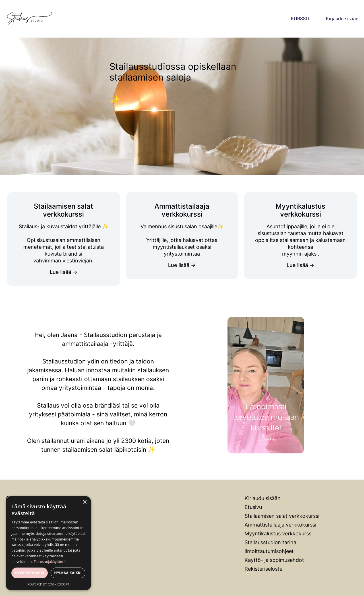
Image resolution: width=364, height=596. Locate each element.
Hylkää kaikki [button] (68, 573)
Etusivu (253, 507)
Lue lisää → (64, 272)
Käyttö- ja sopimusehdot (274, 560)
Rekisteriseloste (263, 569)
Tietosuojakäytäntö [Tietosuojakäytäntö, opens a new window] (50, 562)
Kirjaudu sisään (342, 19)
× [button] (85, 502)
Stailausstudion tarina (270, 542)
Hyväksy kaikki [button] (30, 573)
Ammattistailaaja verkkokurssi (280, 525)
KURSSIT (300, 19)
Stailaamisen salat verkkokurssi (282, 516)
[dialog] (48, 543)
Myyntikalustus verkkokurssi (279, 534)
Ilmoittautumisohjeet (269, 551)
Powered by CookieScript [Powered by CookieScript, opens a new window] (48, 584)
